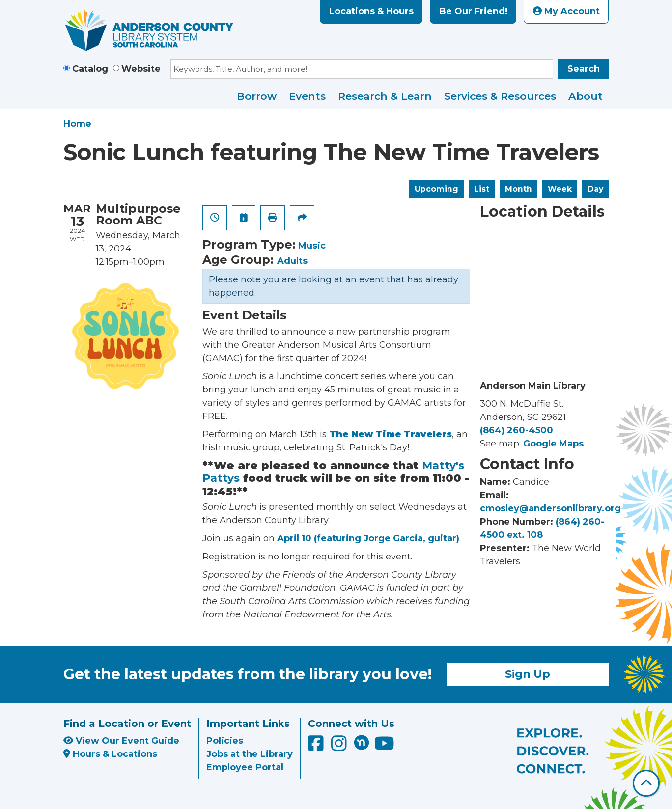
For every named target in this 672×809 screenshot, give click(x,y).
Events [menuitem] (307, 96)
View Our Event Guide (121, 741)
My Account (566, 11)
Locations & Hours (371, 11)
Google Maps (553, 444)
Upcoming (436, 189)
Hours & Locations (110, 754)
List (482, 189)
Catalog (90, 69)
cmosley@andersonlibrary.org (550, 508)
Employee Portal (245, 767)
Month (518, 189)
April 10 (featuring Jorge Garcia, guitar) (368, 538)
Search (584, 69)
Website (141, 69)
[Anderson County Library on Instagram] (340, 747)
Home (77, 124)
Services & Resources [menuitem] (500, 96)
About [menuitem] (586, 96)
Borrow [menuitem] (257, 96)
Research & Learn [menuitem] (385, 96)
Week (560, 189)
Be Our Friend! (473, 11)
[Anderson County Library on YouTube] (384, 747)
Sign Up (528, 674)
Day (595, 189)
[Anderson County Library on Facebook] (317, 747)
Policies (225, 741)
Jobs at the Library (250, 754)
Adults (292, 261)
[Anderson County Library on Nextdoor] (362, 742)
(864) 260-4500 (517, 430)
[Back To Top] (646, 783)
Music (312, 246)
